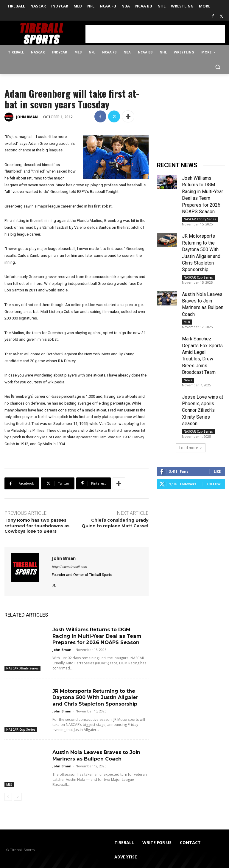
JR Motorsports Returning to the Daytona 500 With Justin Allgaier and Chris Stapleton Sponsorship (100, 696)
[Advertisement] (155, 34)
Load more (191, 448)
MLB (9, 782)
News (188, 380)
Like (217, 471)
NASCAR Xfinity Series (22, 667)
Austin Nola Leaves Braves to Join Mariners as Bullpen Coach (96, 753)
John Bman (27, 117)
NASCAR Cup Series (21, 728)
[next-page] (18, 795)
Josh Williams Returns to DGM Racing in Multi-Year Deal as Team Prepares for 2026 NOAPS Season (96, 636)
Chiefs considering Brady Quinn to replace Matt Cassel (115, 523)
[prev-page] (8, 795)
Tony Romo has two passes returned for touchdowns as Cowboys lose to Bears (37, 526)
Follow (214, 484)
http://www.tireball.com (69, 567)
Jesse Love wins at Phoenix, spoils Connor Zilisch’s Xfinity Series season (202, 410)
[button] (218, 67)
